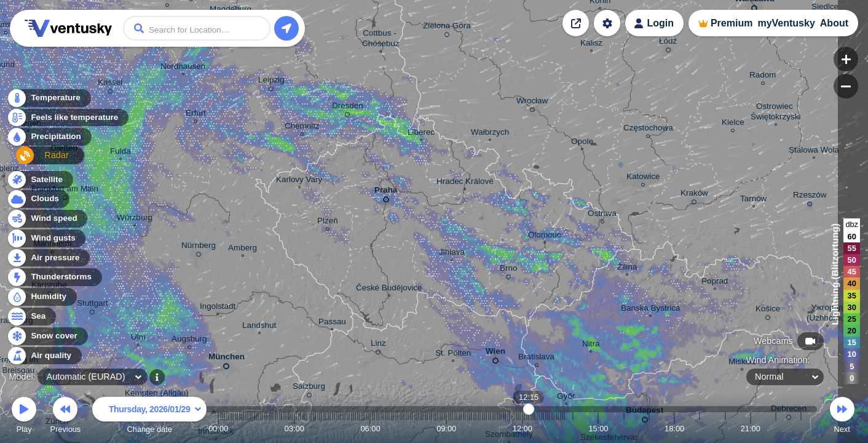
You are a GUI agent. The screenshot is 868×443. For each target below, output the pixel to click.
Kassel (110, 84)
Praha (386, 192)
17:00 (649, 429)
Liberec (421, 134)
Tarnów (753, 200)
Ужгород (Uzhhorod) (827, 314)
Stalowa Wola (814, 151)
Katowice (643, 178)
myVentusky (786, 23)
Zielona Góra (447, 28)
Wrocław (532, 103)
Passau (332, 323)
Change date (149, 417)
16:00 (624, 429)
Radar (36, 160)
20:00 (725, 429)
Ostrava (602, 215)
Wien (495, 353)
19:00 (700, 429)
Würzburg (135, 219)
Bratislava (536, 358)
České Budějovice (389, 289)
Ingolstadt (218, 308)
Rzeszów (810, 197)
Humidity (41, 297)
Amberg (243, 249)
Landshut (259, 327)
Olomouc (545, 236)
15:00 (598, 429)
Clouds (38, 199)
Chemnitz (302, 128)
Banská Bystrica (650, 309)
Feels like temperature (67, 121)
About (834, 23)
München (227, 359)
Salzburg (309, 388)
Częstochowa (648, 130)
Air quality (44, 356)
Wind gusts (46, 238)
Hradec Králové (465, 183)
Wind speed (47, 219)
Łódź (668, 43)
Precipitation (49, 141)
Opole (582, 143)
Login (660, 23)
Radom (763, 77)
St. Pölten (453, 354)
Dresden (348, 108)
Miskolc (742, 363)
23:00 (801, 429)
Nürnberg (199, 247)
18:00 (674, 429)
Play (24, 417)
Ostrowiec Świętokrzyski (775, 113)
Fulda (120, 153)
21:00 (751, 429)
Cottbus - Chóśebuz (381, 40)
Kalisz (591, 44)
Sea (31, 317)
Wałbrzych (490, 134)
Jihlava (452, 253)
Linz (378, 345)
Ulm (138, 338)
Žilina (627, 268)
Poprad (715, 282)
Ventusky (66, 28)
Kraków (694, 195)
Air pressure (48, 258)
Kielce (733, 124)
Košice (768, 311)
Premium (732, 23)
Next (842, 417)
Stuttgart (93, 305)
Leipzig (271, 82)
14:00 (573, 429)
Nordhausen (183, 68)
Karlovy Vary (299, 181)
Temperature (49, 101)
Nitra (591, 345)
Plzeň (328, 222)
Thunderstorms (54, 277)
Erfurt (196, 115)
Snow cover (47, 336)
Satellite (40, 180)
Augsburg (189, 341)
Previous (65, 417)
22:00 (776, 429)
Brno (508, 270)
